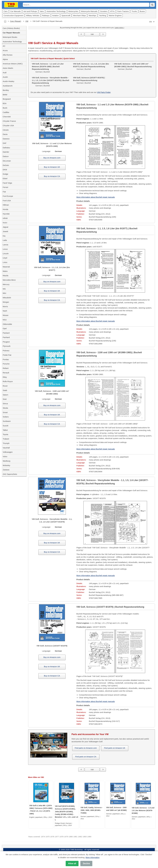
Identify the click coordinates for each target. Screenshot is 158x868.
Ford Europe (8, 196)
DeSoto (6, 165)
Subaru (6, 417)
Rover (5, 386)
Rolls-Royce (8, 381)
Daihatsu (6, 148)
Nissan (6, 315)
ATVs (112, 11)
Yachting (103, 15)
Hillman (6, 205)
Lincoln (6, 254)
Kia (4, 236)
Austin (5, 77)
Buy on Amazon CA (52, 176)
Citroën (6, 130)
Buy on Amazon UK (52, 167)
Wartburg (6, 461)
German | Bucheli (91, 66)
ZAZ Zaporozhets (10, 474)
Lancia (5, 245)
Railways (46, 15)
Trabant (6, 439)
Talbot (5, 430)
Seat (5, 399)
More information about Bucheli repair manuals (96, 197)
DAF (5, 143)
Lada (5, 240)
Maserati (6, 267)
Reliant (6, 368)
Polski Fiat (7, 355)
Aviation (55, 15)
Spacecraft (66, 15)
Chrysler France (9, 121)
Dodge (5, 174)
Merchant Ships (79, 15)
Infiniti (5, 218)
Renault (6, 373)
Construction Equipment (13, 15)
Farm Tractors (123, 11)
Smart (5, 412)
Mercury (6, 284)
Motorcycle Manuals (89, 11)
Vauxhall (6, 448)
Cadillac (6, 112)
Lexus (5, 249)
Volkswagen (8, 452)
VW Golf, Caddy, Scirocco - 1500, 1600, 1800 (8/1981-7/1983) (92, 810)
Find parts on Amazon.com (86, 748)
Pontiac (6, 359)
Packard (6, 333)
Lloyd (5, 258)
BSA (5, 103)
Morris (5, 306)
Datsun (6, 156)
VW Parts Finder (104, 92)
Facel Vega (7, 183)
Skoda (5, 408)
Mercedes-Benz (9, 280)
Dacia (5, 134)
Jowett (5, 231)
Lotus (5, 262)
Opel (5, 328)
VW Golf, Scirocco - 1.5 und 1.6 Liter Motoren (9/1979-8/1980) (143, 810)
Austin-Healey (8, 81)
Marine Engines (115, 15)
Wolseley (6, 465)
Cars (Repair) (16, 21)
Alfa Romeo (8, 55)
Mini (4, 293)
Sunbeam (7, 421)
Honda (5, 209)
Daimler (6, 152)
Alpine (5, 59)
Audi (5, 73)
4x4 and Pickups (30, 11)
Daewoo (6, 139)
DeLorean (7, 161)
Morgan (6, 302)
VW (27, 21)
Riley (5, 377)
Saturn (5, 395)
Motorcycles (73, 11)
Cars (6, 11)
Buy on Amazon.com (52, 158)
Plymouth (7, 346)
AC (4, 46)
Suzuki (5, 426)
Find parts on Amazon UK (115, 748)
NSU (5, 320)
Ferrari (5, 187)
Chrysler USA (8, 125)
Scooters (104, 11)
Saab (5, 390)
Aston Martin (8, 68)
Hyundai (6, 214)
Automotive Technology (56, 11)
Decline (86, 863)
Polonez (6, 351)
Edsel (5, 178)
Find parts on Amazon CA (86, 757)
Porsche (6, 364)
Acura (5, 50)
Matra (5, 271)
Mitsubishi (7, 298)
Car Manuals (15, 11)
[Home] (5, 21)
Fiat (4, 192)
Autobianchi (8, 86)
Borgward (7, 99)
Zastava (6, 470)
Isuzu (5, 223)
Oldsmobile (7, 324)
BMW (5, 95)
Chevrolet (7, 117)
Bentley (6, 90)
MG (4, 289)
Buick (5, 108)
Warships (92, 15)
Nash (5, 311)
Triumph (6, 443)
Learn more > (119, 28)
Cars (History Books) (11, 28)
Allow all (72, 863)
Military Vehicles (33, 15)
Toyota (5, 434)
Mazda (5, 275)
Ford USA (7, 201)
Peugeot (6, 342)
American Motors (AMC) (13, 64)
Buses (142, 11)
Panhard (6, 337)
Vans (42, 11)
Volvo (5, 456)
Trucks (134, 11)
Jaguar (6, 227)
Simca (5, 404)
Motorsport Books (10, 37)
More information (93, 857)
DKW (5, 170)
